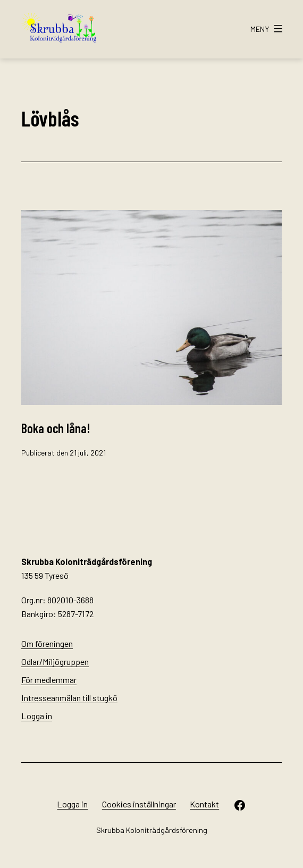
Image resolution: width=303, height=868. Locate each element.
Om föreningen (47, 643)
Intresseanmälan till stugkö (69, 698)
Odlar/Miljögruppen (55, 661)
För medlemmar (49, 680)
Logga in (37, 716)
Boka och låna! (56, 428)
